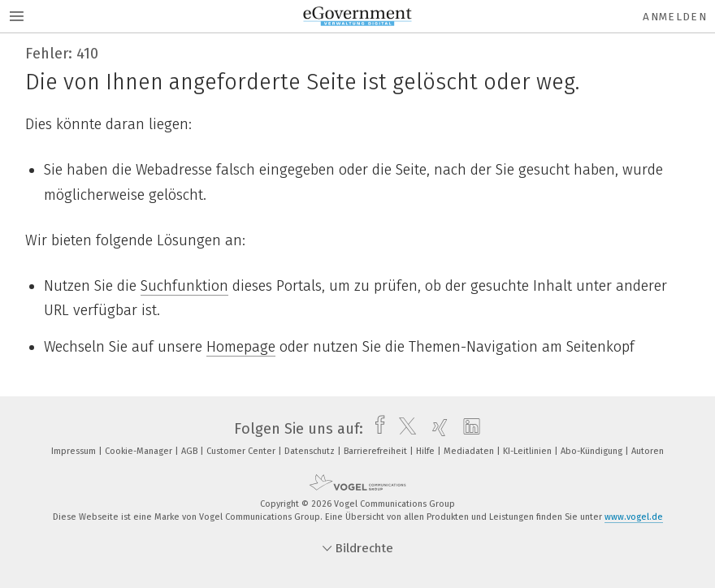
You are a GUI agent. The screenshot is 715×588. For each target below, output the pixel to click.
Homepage (241, 347)
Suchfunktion (184, 286)
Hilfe (427, 451)
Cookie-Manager (140, 451)
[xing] (436, 429)
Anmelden (675, 17)
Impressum (75, 451)
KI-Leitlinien (529, 451)
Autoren (648, 451)
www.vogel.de (634, 517)
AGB (191, 451)
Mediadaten (470, 451)
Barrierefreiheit (377, 451)
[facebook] (376, 429)
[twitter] (403, 429)
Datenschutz (311, 451)
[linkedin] (468, 429)
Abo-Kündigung (593, 451)
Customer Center (242, 451)
